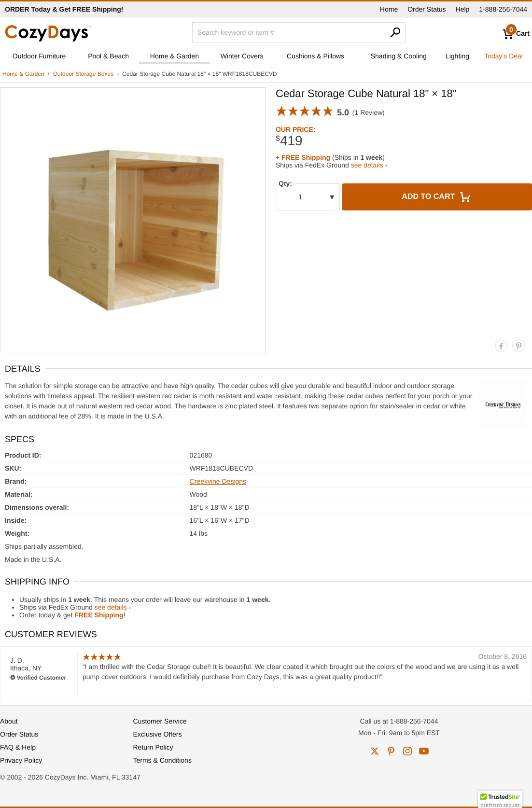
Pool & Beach (108, 56)
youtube (424, 751)
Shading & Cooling (399, 56)
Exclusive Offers (158, 734)
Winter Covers (242, 56)
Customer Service (160, 721)
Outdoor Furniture (39, 56)
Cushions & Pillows (315, 56)
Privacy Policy (21, 760)
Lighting (457, 56)
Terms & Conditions (162, 760)
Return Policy (153, 747)
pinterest (391, 751)
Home (389, 9)
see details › (369, 165)
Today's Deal (504, 56)
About (9, 721)
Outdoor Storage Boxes (83, 74)
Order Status (427, 9)
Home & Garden (175, 56)
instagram (407, 751)
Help (463, 9)
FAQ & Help (18, 747)
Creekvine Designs (218, 481)
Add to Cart (437, 197)
